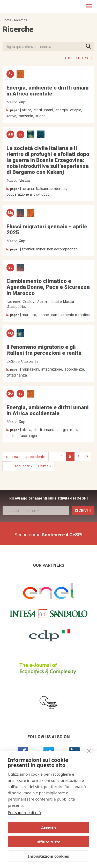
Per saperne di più (24, 812)
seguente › (23, 466)
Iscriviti (83, 510)
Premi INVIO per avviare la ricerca (90, 47)
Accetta (48, 828)
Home (7, 20)
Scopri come (48, 535)
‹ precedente (35, 457)
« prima (12, 457)
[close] (89, 751)
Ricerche (21, 20)
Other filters (77, 58)
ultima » (45, 466)
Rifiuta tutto (48, 842)
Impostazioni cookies (48, 856)
